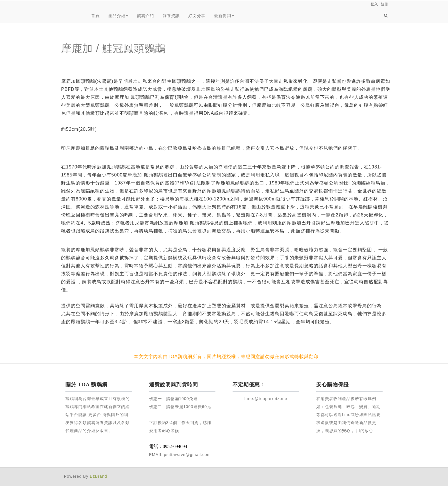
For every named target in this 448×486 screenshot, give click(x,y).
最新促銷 (224, 16)
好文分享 (197, 16)
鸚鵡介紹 (145, 16)
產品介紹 (118, 16)
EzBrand (98, 476)
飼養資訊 (171, 16)
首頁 (95, 16)
